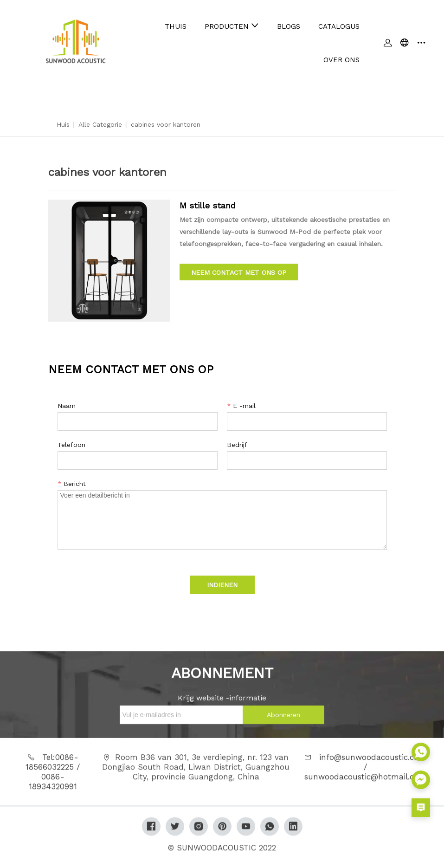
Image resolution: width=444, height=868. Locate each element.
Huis (63, 124)
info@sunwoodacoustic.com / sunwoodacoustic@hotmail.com (365, 771)
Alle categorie (100, 124)
